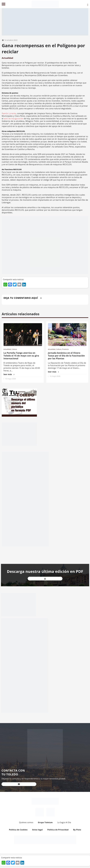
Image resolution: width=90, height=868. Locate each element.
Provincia (65, 349)
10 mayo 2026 (10, 379)
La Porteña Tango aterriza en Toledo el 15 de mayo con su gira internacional (21, 356)
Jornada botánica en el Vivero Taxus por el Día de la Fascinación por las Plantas (66, 356)
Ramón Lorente (9, 113)
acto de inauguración (13, 119)
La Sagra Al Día (64, 822)
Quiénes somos (26, 822)
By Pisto (77, 830)
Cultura (14, 349)
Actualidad (7, 58)
